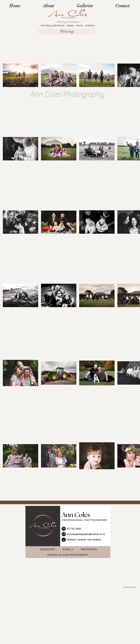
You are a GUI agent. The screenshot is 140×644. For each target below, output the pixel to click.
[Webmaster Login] (130, 587)
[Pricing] (67, 31)
